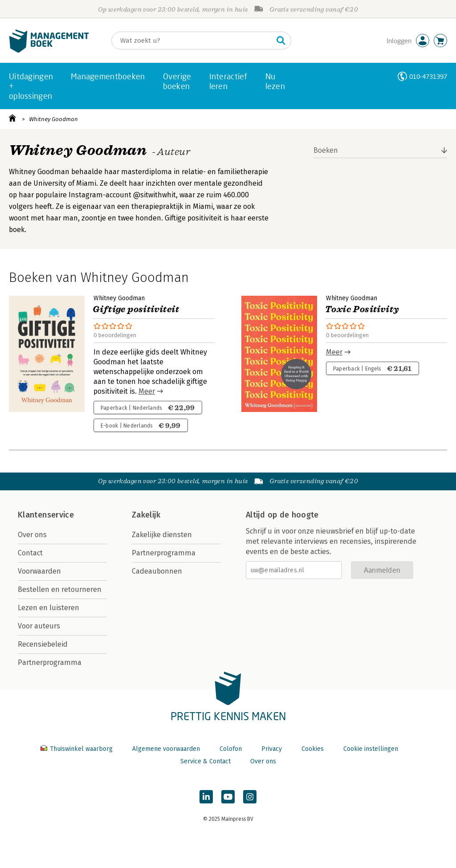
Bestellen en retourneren (60, 589)
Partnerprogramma (50, 662)
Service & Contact (206, 761)
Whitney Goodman (53, 119)
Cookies (313, 749)
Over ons (32, 535)
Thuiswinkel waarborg (77, 749)
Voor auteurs (39, 626)
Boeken (326, 150)
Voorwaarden (39, 571)
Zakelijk (146, 515)
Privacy (272, 749)
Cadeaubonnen (157, 571)
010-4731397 (428, 76)
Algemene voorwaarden (166, 749)
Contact (30, 553)
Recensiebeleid (43, 644)
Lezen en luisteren (49, 608)
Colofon (231, 749)
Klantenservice (46, 515)
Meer (147, 391)
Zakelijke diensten (162, 535)
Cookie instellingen (371, 749)
